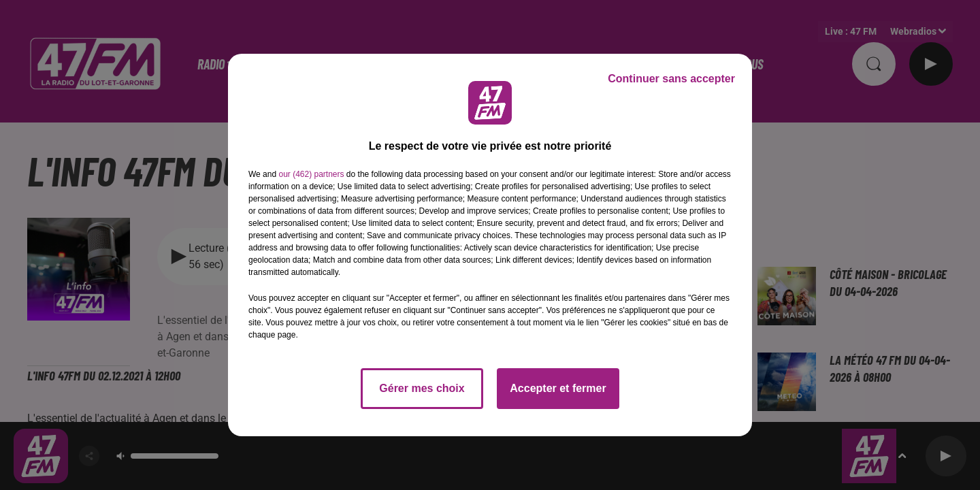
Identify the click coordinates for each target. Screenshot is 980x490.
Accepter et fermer (558, 388)
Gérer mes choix (422, 388)
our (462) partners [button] (311, 174)
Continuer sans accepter (671, 79)
